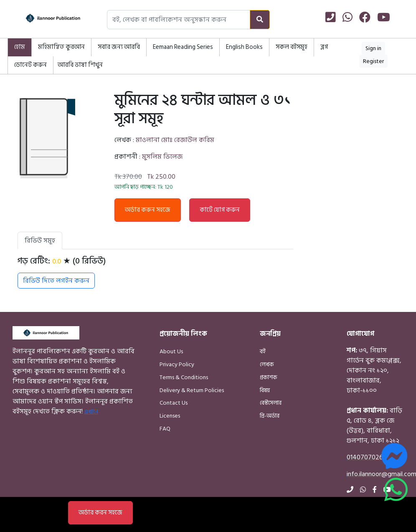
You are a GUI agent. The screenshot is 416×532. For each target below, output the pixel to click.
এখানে (91, 412)
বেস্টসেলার (271, 403)
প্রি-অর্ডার (270, 416)
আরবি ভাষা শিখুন (80, 65)
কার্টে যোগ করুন (220, 210)
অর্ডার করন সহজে (100, 513)
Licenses (170, 416)
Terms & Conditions (184, 377)
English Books (244, 47)
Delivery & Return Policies (192, 390)
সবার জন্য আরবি (119, 47)
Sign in (373, 48)
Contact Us (174, 403)
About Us (171, 351)
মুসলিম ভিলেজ (162, 157)
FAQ (165, 429)
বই (263, 351)
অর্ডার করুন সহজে (148, 210)
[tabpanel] (155, 272)
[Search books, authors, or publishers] (179, 20)
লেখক (267, 364)
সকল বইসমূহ (292, 47)
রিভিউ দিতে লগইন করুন (56, 281)
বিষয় (265, 390)
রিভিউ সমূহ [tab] (40, 241)
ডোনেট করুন (30, 65)
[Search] (260, 20)
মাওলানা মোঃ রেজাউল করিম (175, 140)
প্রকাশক (269, 377)
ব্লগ (324, 47)
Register (373, 61)
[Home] (45, 20)
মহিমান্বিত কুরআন (61, 47)
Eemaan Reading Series (183, 47)
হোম (20, 47)
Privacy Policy (177, 364)
